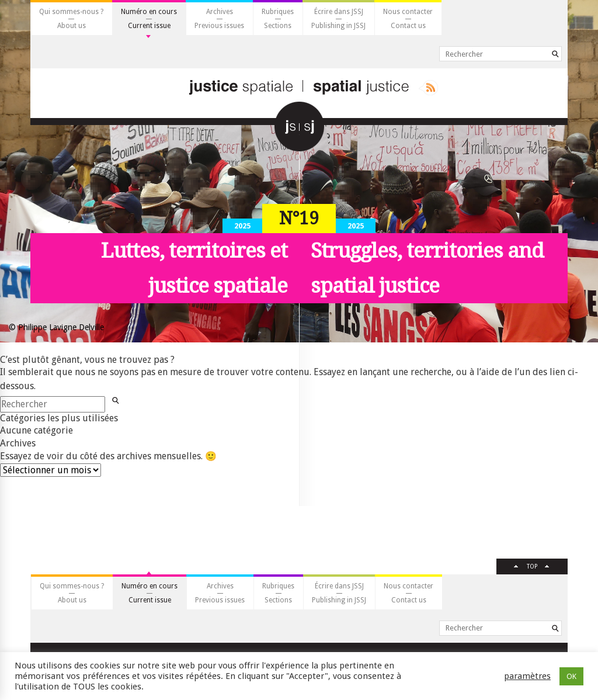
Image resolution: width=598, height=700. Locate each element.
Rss (428, 88)
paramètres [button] (527, 676)
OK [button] (571, 676)
